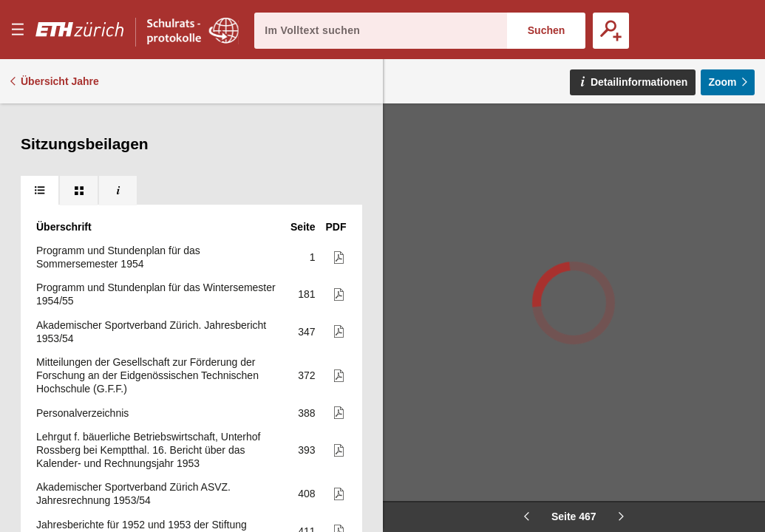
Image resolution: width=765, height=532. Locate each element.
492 (306, 335)
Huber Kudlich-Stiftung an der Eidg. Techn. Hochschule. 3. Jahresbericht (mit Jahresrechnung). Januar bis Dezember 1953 (155, 423)
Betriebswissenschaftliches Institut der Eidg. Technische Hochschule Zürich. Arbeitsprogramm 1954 (149, 335)
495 (306, 423)
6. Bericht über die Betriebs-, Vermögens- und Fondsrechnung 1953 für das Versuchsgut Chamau (153, 153)
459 (306, 204)
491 (306, 292)
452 (306, 153)
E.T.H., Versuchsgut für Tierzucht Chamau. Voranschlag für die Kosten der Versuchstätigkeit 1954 (147, 474)
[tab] (40, 118)
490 (306, 254)
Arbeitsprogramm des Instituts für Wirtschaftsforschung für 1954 (112, 254)
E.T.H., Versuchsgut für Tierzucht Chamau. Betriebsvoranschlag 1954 (134, 380)
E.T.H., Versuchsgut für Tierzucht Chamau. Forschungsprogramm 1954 (134, 292)
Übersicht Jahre (60, 81)
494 (306, 380)
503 (306, 474)
